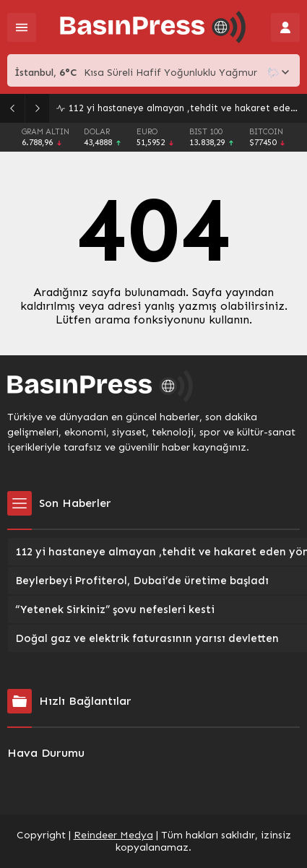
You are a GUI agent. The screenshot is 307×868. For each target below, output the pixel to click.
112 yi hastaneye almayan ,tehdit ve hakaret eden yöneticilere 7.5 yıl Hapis (184, 108)
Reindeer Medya (113, 835)
